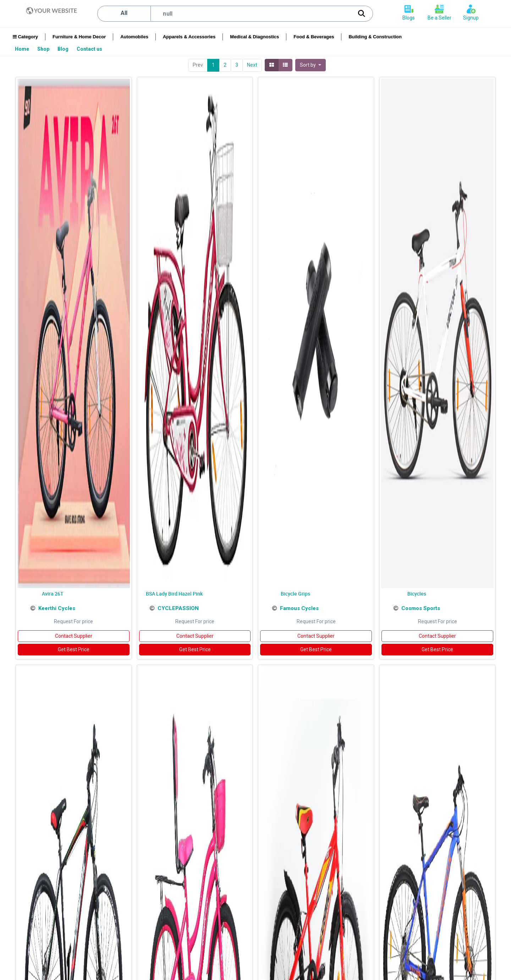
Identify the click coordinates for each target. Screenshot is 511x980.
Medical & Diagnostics (254, 37)
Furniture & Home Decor (79, 37)
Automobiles (134, 37)
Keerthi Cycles (57, 608)
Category (25, 37)
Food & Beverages (314, 37)
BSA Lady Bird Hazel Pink (174, 594)
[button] (311, 65)
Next (252, 65)
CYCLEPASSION (178, 608)
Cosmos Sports (421, 608)
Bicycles (417, 594)
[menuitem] (23, 49)
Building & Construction (375, 37)
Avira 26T (53, 594)
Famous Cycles (299, 608)
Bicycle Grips (295, 594)
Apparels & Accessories (189, 37)
